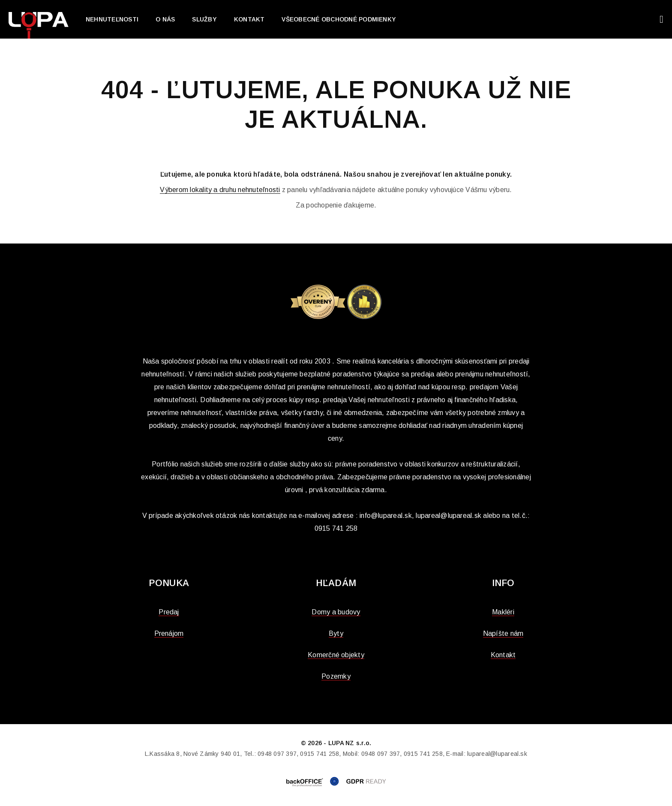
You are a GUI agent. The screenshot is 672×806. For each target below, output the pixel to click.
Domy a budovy (336, 612)
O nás (165, 19)
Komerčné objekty (336, 655)
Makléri (503, 612)
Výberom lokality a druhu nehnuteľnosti (220, 190)
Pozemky (336, 676)
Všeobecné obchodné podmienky (339, 19)
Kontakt (249, 19)
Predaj (169, 612)
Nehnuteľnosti (112, 19)
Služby (204, 19)
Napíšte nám (503, 633)
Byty (336, 633)
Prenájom (169, 633)
